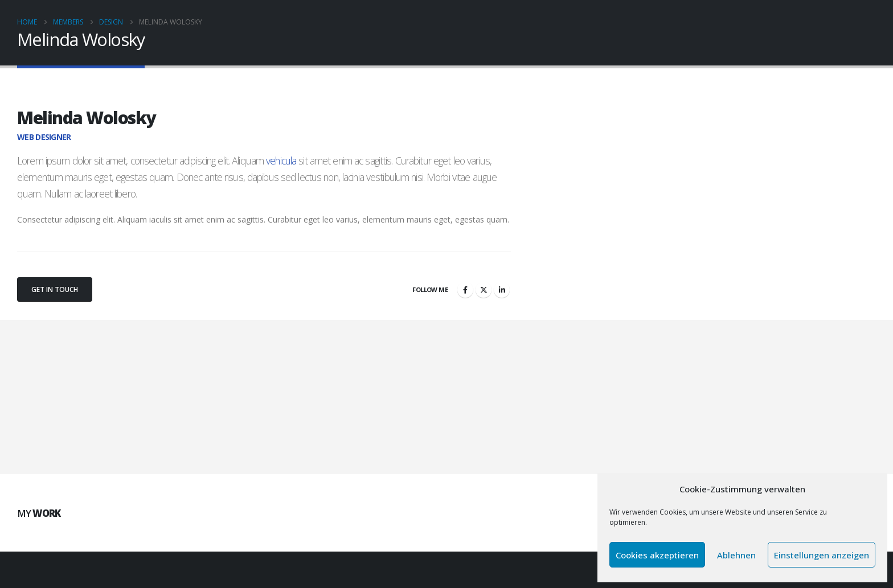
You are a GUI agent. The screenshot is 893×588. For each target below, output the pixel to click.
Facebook (465, 290)
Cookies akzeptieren (657, 555)
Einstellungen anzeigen (822, 555)
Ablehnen (736, 555)
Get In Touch (55, 289)
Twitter (484, 290)
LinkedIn (502, 290)
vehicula (281, 161)
